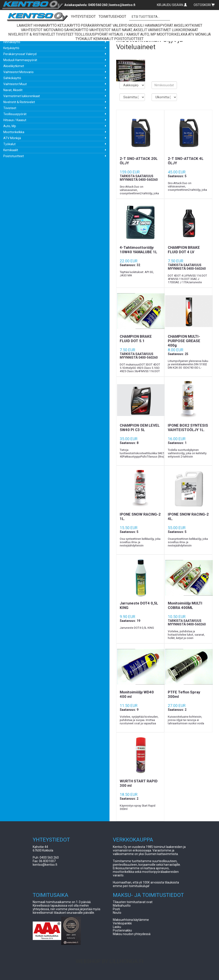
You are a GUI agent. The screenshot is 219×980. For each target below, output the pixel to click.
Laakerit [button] (25, 25)
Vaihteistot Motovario (18, 72)
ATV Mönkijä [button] (199, 34)
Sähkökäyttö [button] (76, 30)
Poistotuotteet (14, 156)
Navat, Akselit (13, 90)
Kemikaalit (11, 150)
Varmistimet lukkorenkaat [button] (173, 30)
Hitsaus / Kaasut (15, 120)
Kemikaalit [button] (103, 39)
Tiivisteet (10, 108)
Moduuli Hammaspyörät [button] (151, 25)
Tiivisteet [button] (65, 34)
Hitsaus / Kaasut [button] (124, 34)
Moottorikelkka (14, 132)
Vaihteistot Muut (15, 84)
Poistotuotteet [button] (129, 39)
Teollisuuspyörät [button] (91, 34)
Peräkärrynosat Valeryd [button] (104, 25)
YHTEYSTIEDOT (83, 17)
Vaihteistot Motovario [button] (42, 30)
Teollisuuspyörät (15, 114)
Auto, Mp (10, 126)
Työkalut (9, 144)
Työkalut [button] (84, 39)
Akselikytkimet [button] (188, 25)
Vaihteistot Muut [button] (105, 30)
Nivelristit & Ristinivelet (19, 102)
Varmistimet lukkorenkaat (22, 96)
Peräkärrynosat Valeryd (20, 54)
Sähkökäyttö (12, 78)
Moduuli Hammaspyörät (20, 60)
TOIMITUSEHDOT (112, 17)
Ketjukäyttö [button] (69, 25)
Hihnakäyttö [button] (45, 25)
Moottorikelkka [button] (172, 34)
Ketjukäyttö (11, 48)
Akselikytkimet (14, 66)
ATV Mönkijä (12, 138)
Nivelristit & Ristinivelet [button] (32, 34)
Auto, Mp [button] (148, 34)
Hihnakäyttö (12, 42)
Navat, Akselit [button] (134, 30)
